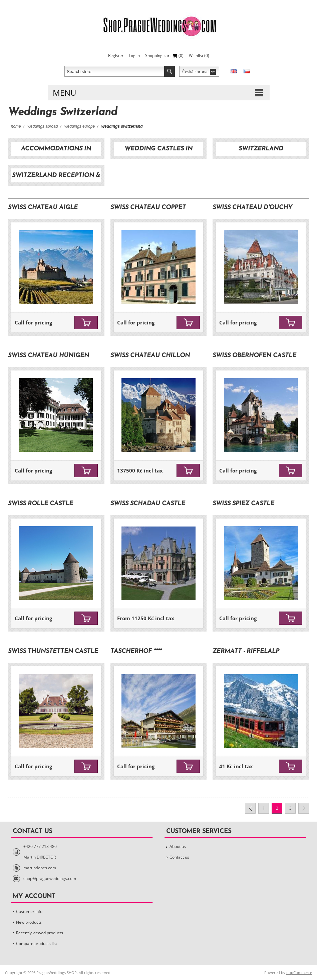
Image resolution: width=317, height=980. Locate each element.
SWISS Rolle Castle (41, 504)
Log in (134, 56)
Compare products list (37, 943)
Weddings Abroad (43, 126)
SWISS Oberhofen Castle (254, 356)
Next (304, 808)
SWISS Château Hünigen (49, 356)
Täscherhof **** (136, 651)
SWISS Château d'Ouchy (252, 208)
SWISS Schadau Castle (148, 504)
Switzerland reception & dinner (56, 177)
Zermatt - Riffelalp (246, 651)
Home (16, 126)
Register (116, 56)
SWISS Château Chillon (150, 356)
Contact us (179, 857)
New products (29, 922)
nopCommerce (299, 972)
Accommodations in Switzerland (56, 151)
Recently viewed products (40, 933)
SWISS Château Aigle (43, 208)
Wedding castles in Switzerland (158, 151)
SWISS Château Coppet (148, 208)
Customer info (29, 911)
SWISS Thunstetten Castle (53, 651)
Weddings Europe (80, 126)
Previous (250, 808)
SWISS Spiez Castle (243, 504)
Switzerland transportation (261, 151)
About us (178, 846)
